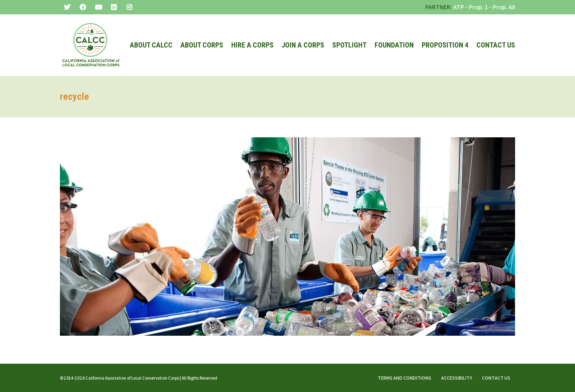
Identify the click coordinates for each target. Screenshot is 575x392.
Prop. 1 (478, 7)
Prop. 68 (504, 7)
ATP (459, 7)
